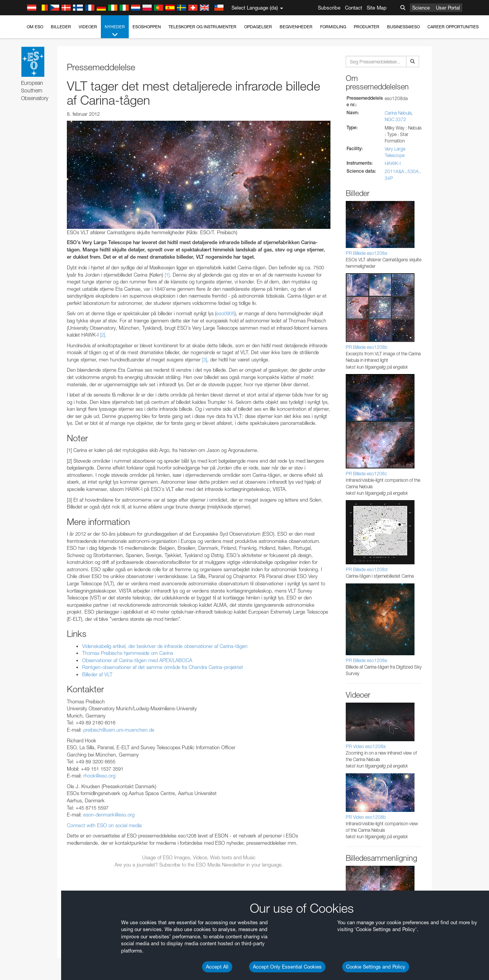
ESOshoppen (147, 27)
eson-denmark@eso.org (109, 815)
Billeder (61, 27)
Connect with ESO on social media (104, 825)
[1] (167, 275)
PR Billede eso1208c (366, 474)
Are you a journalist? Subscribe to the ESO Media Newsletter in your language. (199, 865)
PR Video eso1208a (366, 746)
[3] (205, 360)
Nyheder (115, 31)
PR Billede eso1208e (366, 660)
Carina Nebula (398, 113)
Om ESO (35, 27)
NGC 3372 (395, 119)
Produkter (367, 27)
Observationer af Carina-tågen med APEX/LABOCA (137, 660)
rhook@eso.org (99, 776)
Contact (354, 8)
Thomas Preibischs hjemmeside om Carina (128, 653)
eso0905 (225, 313)
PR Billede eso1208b (367, 347)
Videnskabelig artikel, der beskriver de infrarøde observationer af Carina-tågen (165, 646)
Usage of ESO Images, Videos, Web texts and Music (199, 857)
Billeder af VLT (97, 674)
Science (421, 8)
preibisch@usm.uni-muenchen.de (119, 730)
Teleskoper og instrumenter (202, 27)
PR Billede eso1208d (367, 569)
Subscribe (329, 8)
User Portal (448, 8)
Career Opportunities (453, 27)
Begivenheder (296, 27)
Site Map (377, 8)
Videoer (88, 27)
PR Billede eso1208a (366, 253)
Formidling (333, 27)
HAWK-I (393, 163)
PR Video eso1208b (366, 817)
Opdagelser (258, 27)
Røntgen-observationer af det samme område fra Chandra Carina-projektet (163, 667)
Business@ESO (403, 27)
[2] (103, 335)
